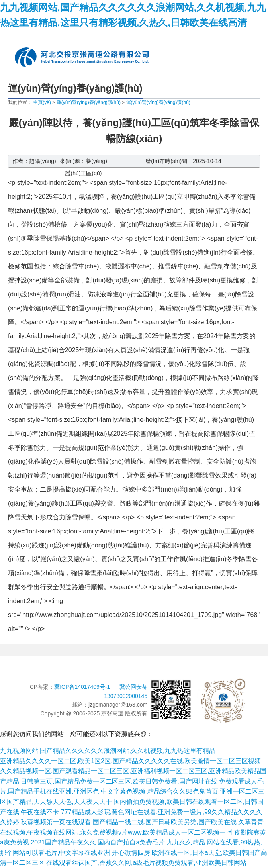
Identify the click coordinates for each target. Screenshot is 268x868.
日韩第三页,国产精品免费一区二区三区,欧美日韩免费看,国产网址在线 (119, 781)
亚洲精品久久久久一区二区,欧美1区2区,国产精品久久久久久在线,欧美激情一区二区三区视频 (130, 761)
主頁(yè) (42, 102)
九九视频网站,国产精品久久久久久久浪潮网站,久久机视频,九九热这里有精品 (108, 751)
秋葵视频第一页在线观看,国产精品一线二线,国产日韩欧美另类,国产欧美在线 (128, 822)
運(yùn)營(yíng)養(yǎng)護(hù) (89, 102)
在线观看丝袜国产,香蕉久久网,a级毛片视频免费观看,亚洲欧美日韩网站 (146, 863)
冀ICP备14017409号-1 (83, 687)
